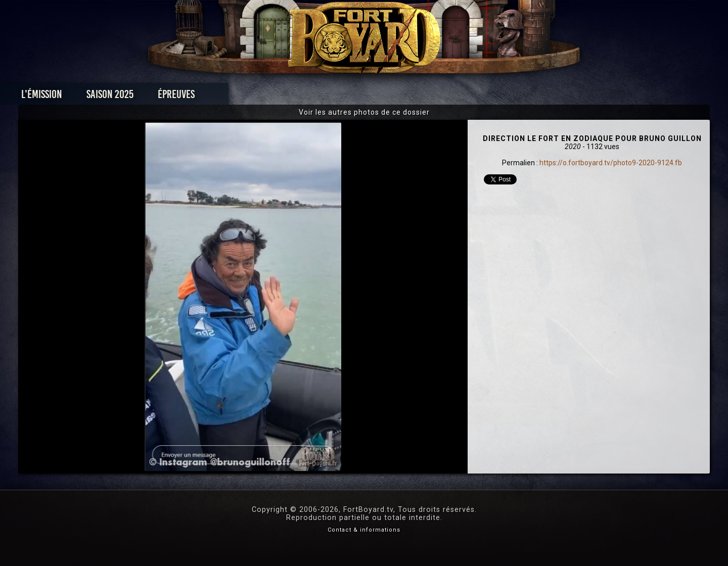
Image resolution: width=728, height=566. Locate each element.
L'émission (138, 97)
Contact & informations (364, 530)
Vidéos (380, 97)
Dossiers (434, 97)
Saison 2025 (206, 97)
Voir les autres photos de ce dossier (364, 112)
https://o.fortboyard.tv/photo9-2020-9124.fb (611, 163)
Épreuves (272, 97)
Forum (489, 97)
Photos (329, 97)
